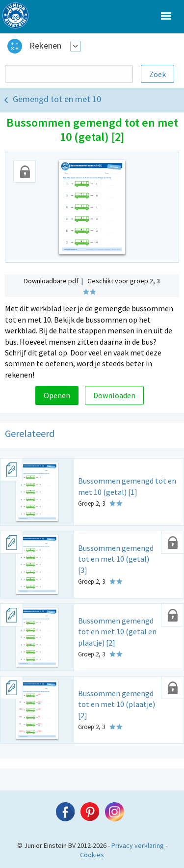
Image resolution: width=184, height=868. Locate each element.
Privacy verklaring (138, 845)
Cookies (92, 855)
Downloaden (114, 395)
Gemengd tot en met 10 (57, 99)
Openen (57, 395)
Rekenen (45, 45)
